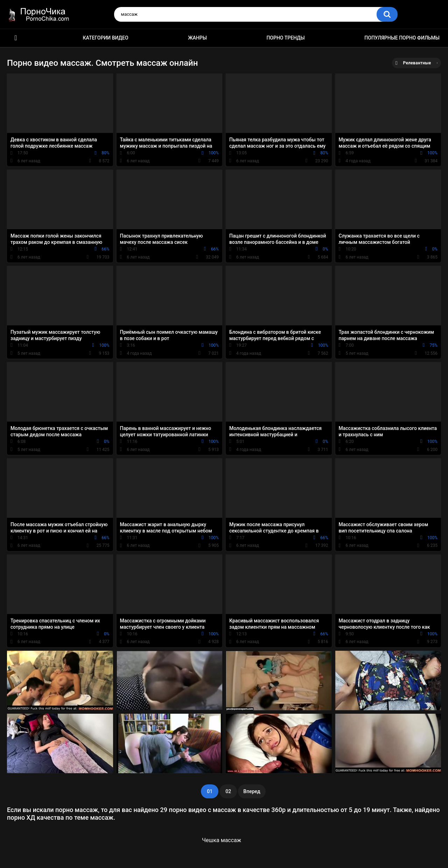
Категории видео (106, 38)
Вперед (252, 791)
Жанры (197, 38)
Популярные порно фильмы (402, 38)
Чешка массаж (222, 840)
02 (228, 791)
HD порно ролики (16, 38)
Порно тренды (285, 38)
